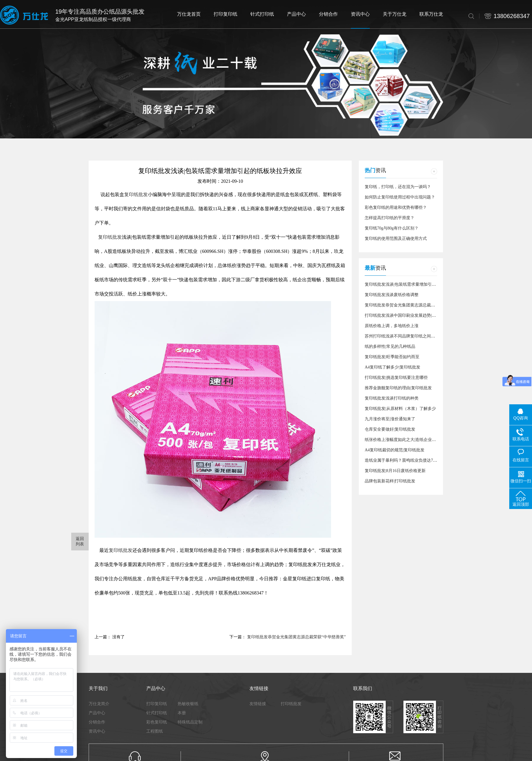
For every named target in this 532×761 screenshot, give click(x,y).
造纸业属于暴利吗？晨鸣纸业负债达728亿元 (405, 460)
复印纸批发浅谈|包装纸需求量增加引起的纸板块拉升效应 (417, 284)
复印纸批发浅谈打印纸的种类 (392, 398)
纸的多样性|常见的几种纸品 (390, 346)
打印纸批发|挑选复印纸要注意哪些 (396, 378)
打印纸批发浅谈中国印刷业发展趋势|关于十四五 (409, 315)
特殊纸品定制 (190, 722)
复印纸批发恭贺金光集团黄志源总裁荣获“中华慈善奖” (296, 637)
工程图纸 (155, 731)
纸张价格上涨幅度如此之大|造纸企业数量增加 (407, 440)
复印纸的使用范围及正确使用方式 (396, 239)
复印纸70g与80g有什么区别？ (392, 228)
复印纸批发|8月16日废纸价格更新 (395, 471)
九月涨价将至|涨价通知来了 (390, 419)
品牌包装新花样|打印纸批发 (390, 481)
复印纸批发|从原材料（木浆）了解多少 (400, 409)
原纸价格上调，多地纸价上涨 (392, 326)
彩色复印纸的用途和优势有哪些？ (396, 207)
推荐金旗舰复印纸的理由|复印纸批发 (398, 388)
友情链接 (258, 704)
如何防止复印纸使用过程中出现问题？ (400, 197)
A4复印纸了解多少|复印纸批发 (392, 367)
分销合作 (97, 722)
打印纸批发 (291, 704)
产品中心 (97, 713)
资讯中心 (97, 731)
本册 (182, 713)
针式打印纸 (157, 713)
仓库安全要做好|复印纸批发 (390, 429)
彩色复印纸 (157, 722)
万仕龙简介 (99, 704)
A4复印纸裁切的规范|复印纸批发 (395, 450)
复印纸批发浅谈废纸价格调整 (392, 295)
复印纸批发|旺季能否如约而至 (392, 357)
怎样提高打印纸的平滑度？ (390, 218)
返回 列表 (80, 541)
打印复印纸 (157, 704)
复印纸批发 (136, 194)
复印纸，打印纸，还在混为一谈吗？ (398, 187)
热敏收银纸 (188, 704)
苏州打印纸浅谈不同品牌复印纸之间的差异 (404, 336)
